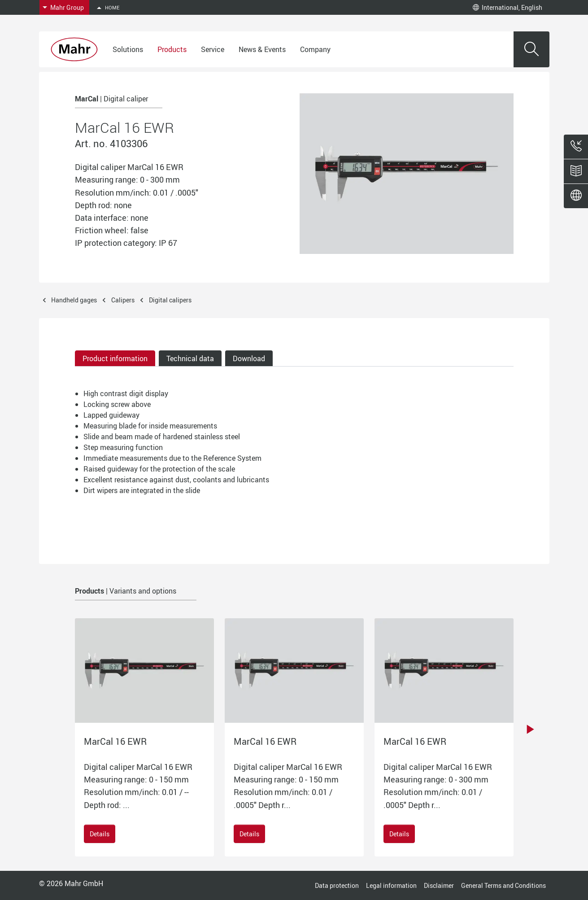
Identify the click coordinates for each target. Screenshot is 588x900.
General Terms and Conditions (503, 885)
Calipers (123, 300)
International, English (507, 7)
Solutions (128, 49)
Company (315, 49)
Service (213, 49)
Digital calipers (170, 300)
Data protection (337, 885)
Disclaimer (439, 885)
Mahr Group (67, 7)
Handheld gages (74, 300)
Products (172, 49)
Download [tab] (249, 358)
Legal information (391, 885)
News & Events (262, 49)
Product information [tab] (115, 358)
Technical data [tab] (190, 358)
